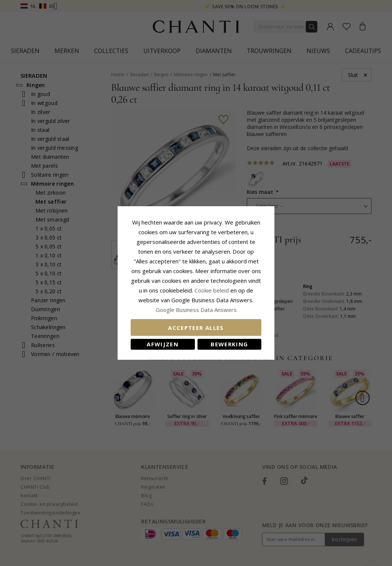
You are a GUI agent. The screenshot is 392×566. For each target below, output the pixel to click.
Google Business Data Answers (196, 310)
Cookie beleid (212, 290)
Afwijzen (163, 344)
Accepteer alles (196, 328)
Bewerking (229, 344)
